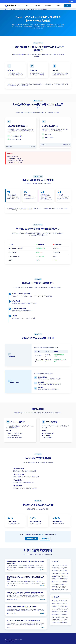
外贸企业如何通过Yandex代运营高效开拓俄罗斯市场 (60, 590)
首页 (7, 9)
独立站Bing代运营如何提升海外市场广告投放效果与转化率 (25, 593)
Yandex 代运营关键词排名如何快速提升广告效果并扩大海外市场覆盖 (60, 609)
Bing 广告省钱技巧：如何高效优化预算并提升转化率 (60, 623)
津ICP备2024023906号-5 (11, 641)
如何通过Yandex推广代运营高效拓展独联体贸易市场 (60, 579)
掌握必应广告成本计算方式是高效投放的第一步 (60, 604)
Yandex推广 (41, 534)
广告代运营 (13, 9)
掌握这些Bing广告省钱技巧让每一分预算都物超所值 (60, 601)
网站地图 (71, 1)
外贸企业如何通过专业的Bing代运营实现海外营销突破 (23, 621)
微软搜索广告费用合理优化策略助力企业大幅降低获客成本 (60, 606)
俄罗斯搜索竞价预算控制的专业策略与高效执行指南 (60, 614)
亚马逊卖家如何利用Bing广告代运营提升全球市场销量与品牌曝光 (60, 568)
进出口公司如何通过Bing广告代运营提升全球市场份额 (60, 584)
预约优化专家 (45, 539)
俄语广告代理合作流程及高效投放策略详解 (60, 612)
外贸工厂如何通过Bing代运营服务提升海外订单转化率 (60, 582)
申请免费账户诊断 (32, 539)
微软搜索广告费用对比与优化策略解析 (60, 620)
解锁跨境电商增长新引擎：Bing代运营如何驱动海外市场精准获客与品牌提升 (60, 565)
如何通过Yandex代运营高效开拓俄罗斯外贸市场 (22, 607)
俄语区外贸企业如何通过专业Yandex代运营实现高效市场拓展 (60, 587)
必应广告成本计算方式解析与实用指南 (60, 617)
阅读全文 (43, 570)
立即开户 (67, 5)
